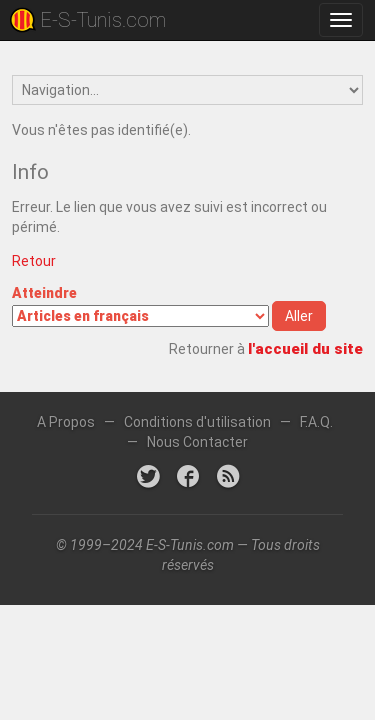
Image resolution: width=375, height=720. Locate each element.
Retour (34, 261)
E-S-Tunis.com (103, 20)
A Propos (66, 422)
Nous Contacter (197, 442)
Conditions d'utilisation (197, 422)
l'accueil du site (305, 349)
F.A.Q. (316, 422)
